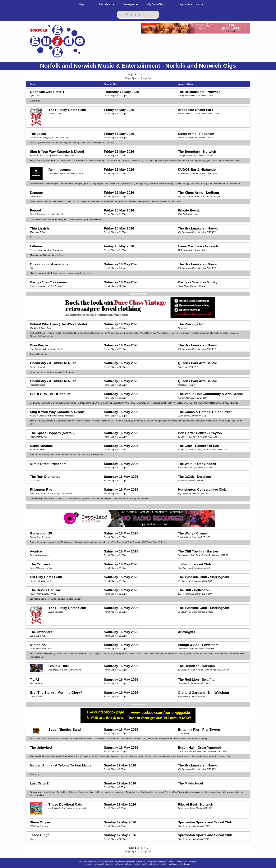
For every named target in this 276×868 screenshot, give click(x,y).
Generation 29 (41, 533)
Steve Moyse (40, 822)
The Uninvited (41, 748)
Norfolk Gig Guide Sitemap (179, 864)
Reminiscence (59, 170)
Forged (36, 210)
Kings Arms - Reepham (196, 134)
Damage (36, 193)
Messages (129, 4)
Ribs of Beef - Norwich (195, 804)
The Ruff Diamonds (45, 477)
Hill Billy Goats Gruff (46, 577)
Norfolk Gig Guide (106, 864)
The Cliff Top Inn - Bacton (198, 551)
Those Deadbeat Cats (65, 804)
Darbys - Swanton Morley (198, 282)
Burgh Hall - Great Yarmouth (200, 748)
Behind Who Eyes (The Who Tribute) (58, 324)
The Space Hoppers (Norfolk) (53, 433)
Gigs (82, 4)
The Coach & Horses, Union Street (205, 412)
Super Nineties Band (64, 729)
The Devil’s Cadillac (45, 590)
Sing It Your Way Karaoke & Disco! (57, 152)
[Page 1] (129, 78)
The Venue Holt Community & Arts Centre (210, 394)
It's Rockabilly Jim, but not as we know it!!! (68, 808)
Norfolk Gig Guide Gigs (124, 864)
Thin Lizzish (39, 228)
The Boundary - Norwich (197, 152)
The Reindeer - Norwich (196, 666)
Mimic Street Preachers (48, 464)
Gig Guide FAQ (155, 4)
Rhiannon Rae (41, 489)
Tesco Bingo (40, 835)
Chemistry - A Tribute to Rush (53, 363)
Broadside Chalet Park (195, 110)
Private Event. (189, 210)
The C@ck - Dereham (194, 477)
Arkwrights (186, 632)
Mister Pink (39, 645)
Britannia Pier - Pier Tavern (199, 729)
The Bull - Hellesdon (194, 590)
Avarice (36, 551)
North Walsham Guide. (157, 864)
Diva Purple (39, 345)
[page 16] (146, 78)
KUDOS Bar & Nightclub (197, 170)
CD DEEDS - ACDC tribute (50, 394)
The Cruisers (40, 564)
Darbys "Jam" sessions (48, 282)
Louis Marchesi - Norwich (198, 246)
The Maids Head (190, 783)
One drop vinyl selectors (49, 264)
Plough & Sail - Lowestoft (198, 645)
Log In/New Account (189, 4)
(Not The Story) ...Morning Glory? (56, 693)
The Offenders (41, 632)
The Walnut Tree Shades (197, 464)
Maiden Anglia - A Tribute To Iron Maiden (62, 765)
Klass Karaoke (41, 446)
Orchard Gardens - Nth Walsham (203, 693)
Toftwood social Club (194, 564)
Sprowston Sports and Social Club (205, 822)
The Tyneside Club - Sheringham (203, 577)
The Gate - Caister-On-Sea (198, 446)
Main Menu (105, 4)
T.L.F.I (34, 679)
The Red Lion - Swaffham (198, 679)
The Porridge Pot (191, 324)
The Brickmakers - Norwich (199, 92)
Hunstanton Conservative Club (202, 489)
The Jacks (38, 134)
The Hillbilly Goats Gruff (67, 110)
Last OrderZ (39, 783)
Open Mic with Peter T (47, 92)
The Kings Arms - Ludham (198, 193)
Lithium (36, 246)
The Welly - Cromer (193, 533)
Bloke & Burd (59, 666)
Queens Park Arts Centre (197, 363)
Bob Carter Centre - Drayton (200, 433)
